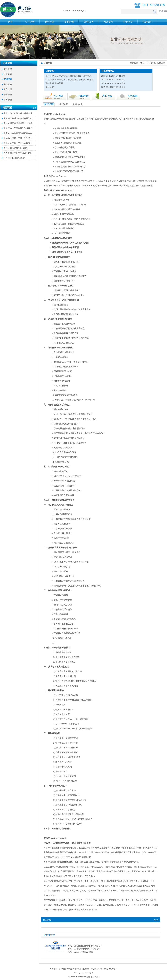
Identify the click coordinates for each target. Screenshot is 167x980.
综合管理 (8, 69)
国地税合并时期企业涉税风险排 (18, 118)
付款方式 (78, 104)
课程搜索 (49, 22)
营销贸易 (8, 79)
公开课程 (30, 22)
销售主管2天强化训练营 (14, 158)
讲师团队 (89, 22)
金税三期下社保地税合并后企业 (18, 113)
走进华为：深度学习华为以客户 (18, 128)
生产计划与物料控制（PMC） (17, 148)
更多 (34, 108)
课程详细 (49, 104)
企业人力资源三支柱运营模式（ (18, 143)
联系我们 (147, 22)
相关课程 (63, 104)
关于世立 (128, 22)
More (156, 920)
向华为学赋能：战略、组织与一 (18, 138)
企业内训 (69, 22)
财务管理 (8, 100)
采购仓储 (8, 84)
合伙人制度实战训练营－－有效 (18, 123)
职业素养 (8, 74)
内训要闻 (108, 22)
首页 (10, 22)
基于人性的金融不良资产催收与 (18, 133)
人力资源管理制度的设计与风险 (18, 153)
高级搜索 (163, 11)
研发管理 (8, 95)
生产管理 (8, 89)
